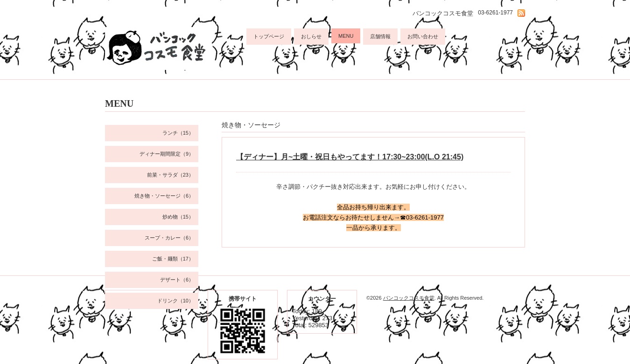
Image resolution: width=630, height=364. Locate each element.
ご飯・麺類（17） (173, 259)
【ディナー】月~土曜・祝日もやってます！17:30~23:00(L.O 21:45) (350, 157)
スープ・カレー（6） (169, 238)
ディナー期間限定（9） (167, 154)
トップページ (269, 36)
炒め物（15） (178, 217)
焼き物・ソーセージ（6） (164, 196)
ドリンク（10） (175, 301)
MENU (346, 36)
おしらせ (311, 36)
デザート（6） (177, 280)
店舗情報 (380, 36)
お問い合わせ (423, 36)
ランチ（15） (178, 133)
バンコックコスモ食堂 (409, 298)
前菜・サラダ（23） (170, 175)
